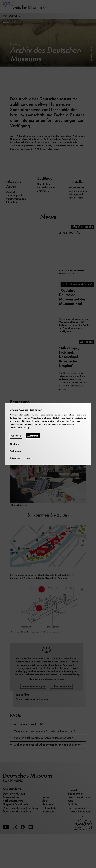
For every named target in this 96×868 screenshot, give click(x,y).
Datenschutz (15, 458)
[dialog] (48, 434)
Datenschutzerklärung (19, 428)
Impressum (28, 458)
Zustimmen (33, 436)
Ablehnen (16, 436)
